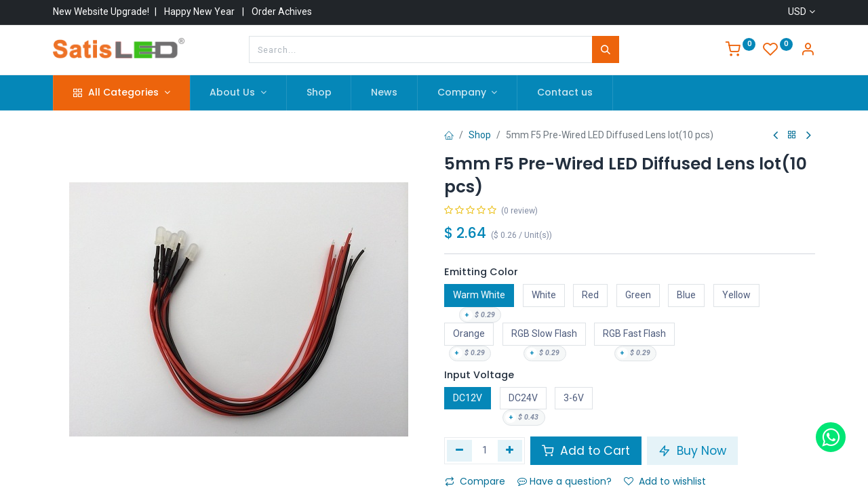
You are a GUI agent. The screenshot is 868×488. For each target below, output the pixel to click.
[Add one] (510, 451)
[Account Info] (808, 51)
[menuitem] (319, 93)
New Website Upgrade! (101, 12)
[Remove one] (459, 451)
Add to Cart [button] (586, 451)
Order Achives (282, 12)
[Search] (606, 49)
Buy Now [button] (692, 451)
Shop (480, 135)
